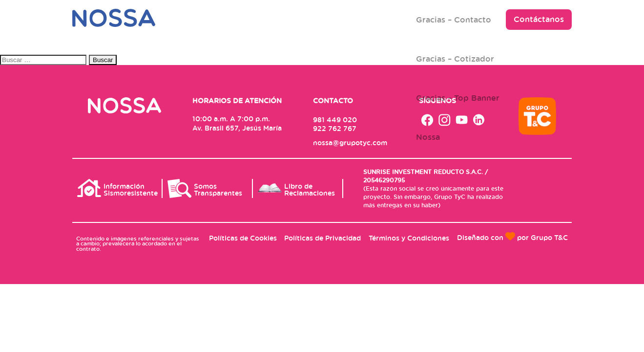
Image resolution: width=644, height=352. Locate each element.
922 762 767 (335, 128)
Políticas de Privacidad (322, 238)
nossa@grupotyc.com (350, 143)
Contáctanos (539, 19)
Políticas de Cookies (243, 238)
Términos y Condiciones (409, 238)
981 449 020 (335, 120)
